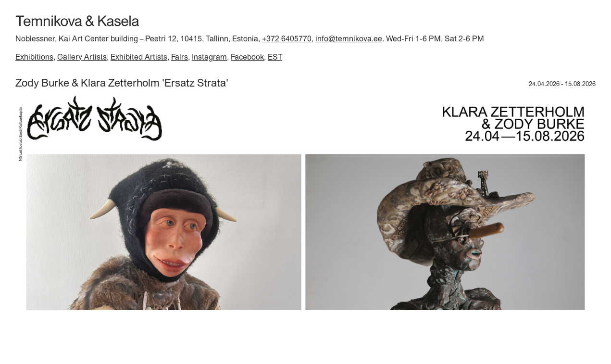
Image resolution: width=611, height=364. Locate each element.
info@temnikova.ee (349, 38)
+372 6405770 (287, 38)
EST (275, 57)
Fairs (180, 57)
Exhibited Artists (139, 57)
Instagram (209, 57)
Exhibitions (34, 57)
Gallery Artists (82, 57)
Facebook (247, 57)
